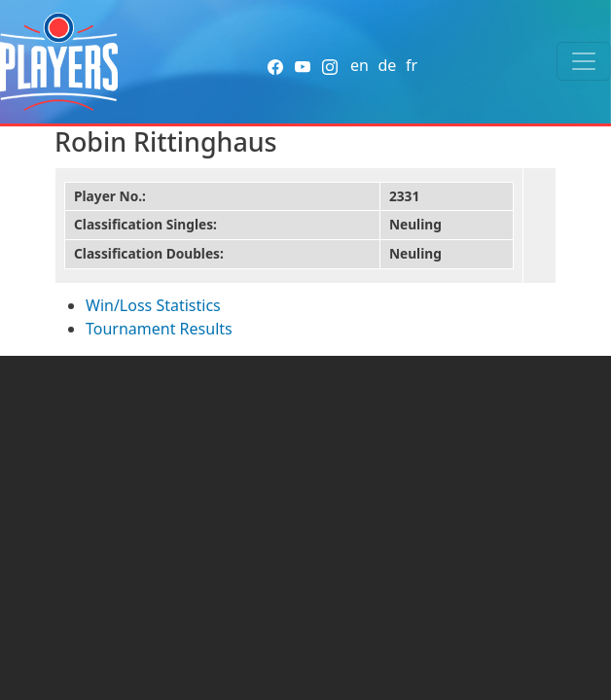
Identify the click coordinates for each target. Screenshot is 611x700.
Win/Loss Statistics (153, 305)
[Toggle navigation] (584, 61)
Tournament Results (159, 329)
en (359, 65)
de (387, 65)
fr (412, 65)
